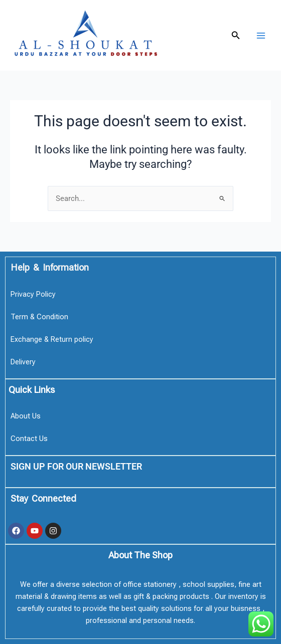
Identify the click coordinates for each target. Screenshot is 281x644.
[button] (236, 35)
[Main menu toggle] (261, 35)
